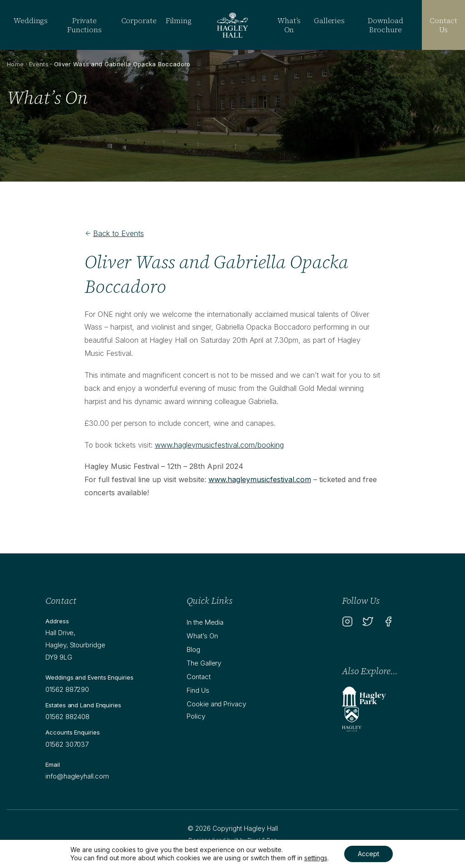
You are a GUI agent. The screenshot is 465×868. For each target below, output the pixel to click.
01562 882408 (67, 717)
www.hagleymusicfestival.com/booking (219, 445)
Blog (193, 649)
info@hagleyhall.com (77, 776)
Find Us (198, 690)
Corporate (139, 20)
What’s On (289, 25)
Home (15, 64)
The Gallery (204, 663)
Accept (369, 854)
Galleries (329, 20)
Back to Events (114, 233)
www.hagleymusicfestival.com (260, 479)
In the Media (205, 622)
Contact (198, 677)
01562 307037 (67, 744)
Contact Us (443, 25)
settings (316, 858)
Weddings (31, 20)
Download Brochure (385, 25)
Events (39, 64)
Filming (179, 20)
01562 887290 (67, 689)
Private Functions (84, 25)
